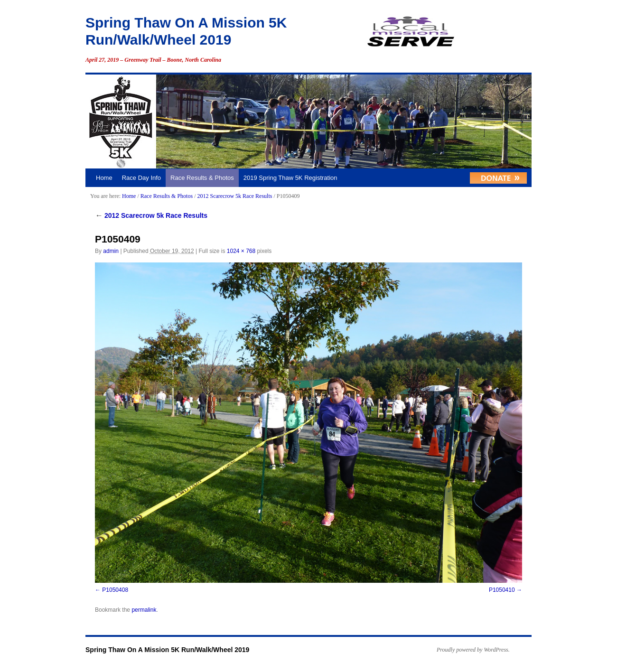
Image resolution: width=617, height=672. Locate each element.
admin (111, 251)
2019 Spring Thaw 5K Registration (290, 178)
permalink (144, 610)
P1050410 (502, 590)
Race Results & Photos (202, 178)
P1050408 (115, 590)
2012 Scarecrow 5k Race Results (234, 196)
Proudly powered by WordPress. (473, 650)
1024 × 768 (241, 251)
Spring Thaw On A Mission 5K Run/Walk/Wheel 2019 (167, 650)
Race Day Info (141, 178)
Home (104, 178)
